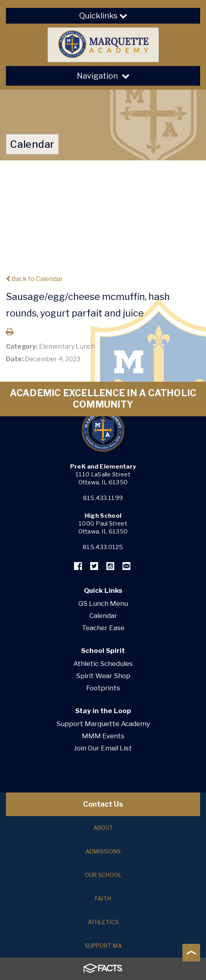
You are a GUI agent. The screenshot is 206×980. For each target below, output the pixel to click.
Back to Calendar (34, 279)
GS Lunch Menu (103, 603)
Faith (103, 898)
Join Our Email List (103, 748)
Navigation (103, 76)
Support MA (103, 946)
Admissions (103, 851)
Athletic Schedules (103, 664)
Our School (103, 875)
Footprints (103, 688)
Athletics (103, 922)
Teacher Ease (103, 628)
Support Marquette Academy (103, 724)
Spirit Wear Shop (103, 676)
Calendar (103, 616)
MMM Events (103, 736)
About (103, 828)
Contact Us (103, 804)
